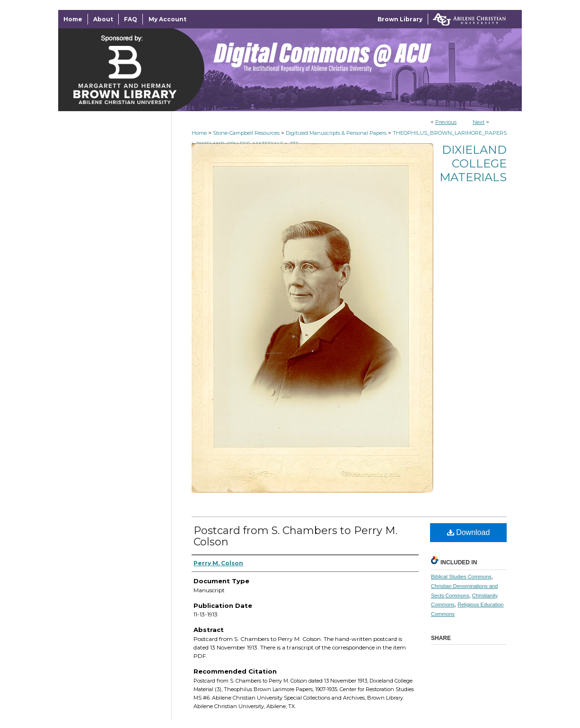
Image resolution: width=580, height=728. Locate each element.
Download (469, 532)
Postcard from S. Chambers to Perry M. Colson (295, 536)
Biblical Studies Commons (461, 577)
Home (199, 133)
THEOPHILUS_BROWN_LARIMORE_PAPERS (450, 133)
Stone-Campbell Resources (246, 133)
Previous (446, 122)
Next (479, 122)
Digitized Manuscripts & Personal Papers (336, 133)
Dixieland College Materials (473, 163)
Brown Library (400, 19)
